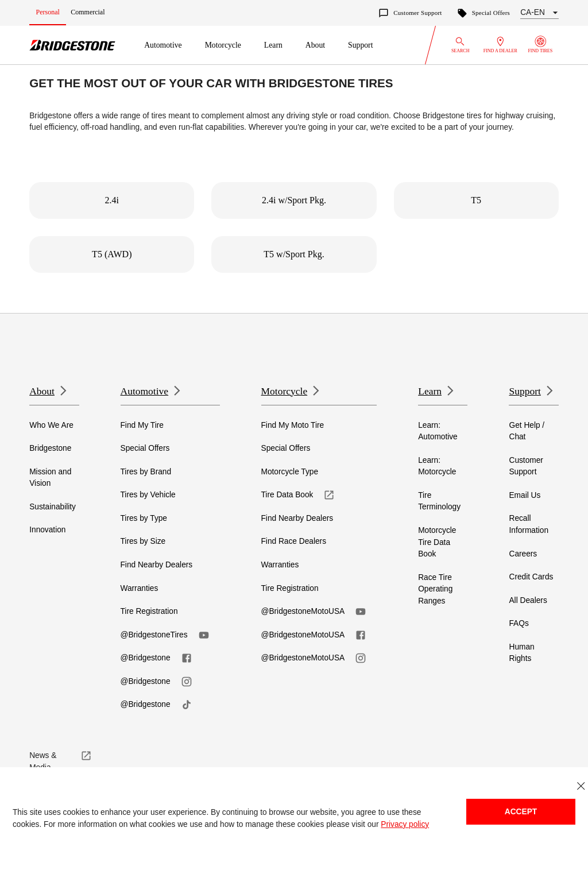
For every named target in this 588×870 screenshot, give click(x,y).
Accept (521, 812)
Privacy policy (405, 824)
